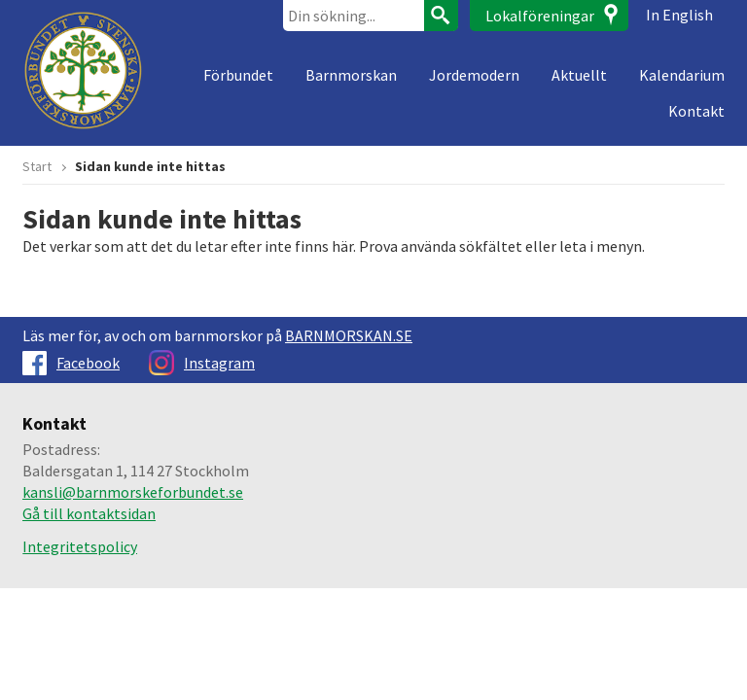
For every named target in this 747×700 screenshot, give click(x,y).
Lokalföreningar (540, 16)
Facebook (71, 363)
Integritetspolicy (80, 546)
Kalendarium (682, 75)
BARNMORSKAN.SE (349, 335)
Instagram (202, 363)
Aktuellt (579, 75)
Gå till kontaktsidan (89, 513)
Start (37, 166)
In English (679, 15)
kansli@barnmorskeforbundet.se (133, 492)
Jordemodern (474, 75)
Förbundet (238, 75)
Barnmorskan (351, 75)
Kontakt (696, 111)
